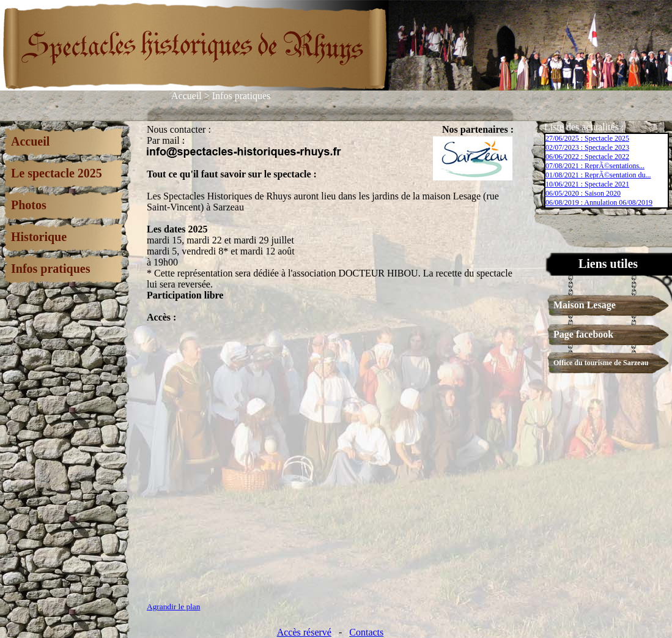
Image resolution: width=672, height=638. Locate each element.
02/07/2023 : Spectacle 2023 (587, 147)
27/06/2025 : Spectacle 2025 (587, 138)
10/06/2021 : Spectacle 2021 (587, 184)
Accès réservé (304, 632)
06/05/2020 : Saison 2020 (583, 193)
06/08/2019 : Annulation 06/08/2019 (599, 202)
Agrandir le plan (173, 606)
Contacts (366, 632)
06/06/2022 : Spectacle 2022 (587, 157)
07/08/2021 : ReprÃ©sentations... (595, 166)
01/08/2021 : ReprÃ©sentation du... (598, 175)
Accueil (186, 96)
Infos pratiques (242, 96)
